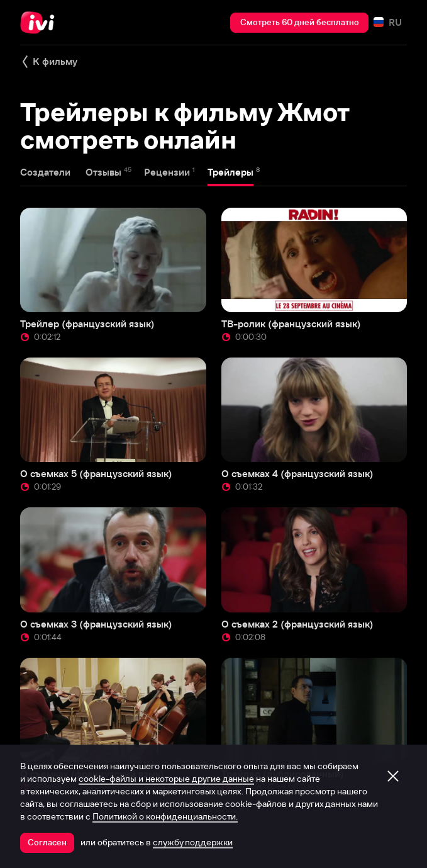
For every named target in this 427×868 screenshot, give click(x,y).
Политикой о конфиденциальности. (165, 816)
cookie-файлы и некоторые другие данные (166, 779)
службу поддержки (193, 842)
